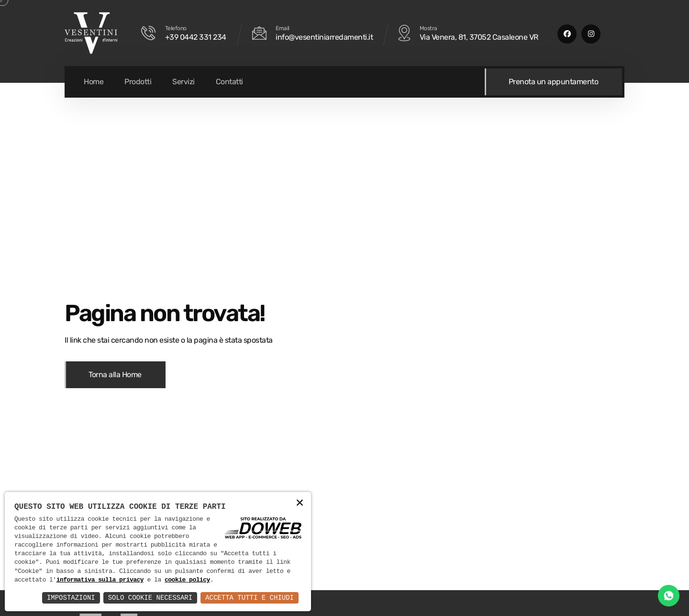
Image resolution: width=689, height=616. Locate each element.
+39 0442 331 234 (196, 37)
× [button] (300, 503)
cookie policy (187, 580)
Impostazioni (71, 598)
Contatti (229, 82)
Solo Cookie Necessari (150, 598)
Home (94, 82)
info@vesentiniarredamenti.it (324, 37)
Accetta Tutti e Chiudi (250, 598)
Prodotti (138, 82)
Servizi (183, 82)
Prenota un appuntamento (554, 82)
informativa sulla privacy (100, 580)
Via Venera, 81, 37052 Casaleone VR (479, 37)
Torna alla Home (115, 375)
